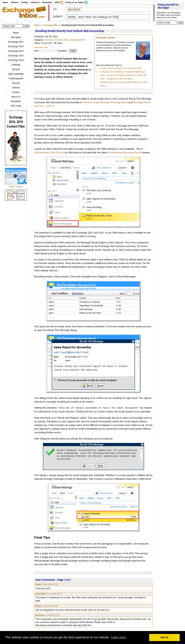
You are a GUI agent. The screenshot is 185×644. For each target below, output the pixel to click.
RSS (57, 2)
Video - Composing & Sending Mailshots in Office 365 (123, 75)
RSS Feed (16, 106)
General (16, 69)
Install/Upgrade (16, 78)
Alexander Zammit (106, 38)
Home (5, 2)
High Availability (16, 74)
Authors (15, 2)
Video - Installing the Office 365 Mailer (116, 79)
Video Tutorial (16, 187)
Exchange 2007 (16, 42)
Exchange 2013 (16, 51)
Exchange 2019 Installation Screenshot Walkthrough (123, 72)
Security (16, 83)
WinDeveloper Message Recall (124, 152)
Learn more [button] (118, 637)
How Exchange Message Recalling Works (105, 102)
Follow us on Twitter (75, 2)
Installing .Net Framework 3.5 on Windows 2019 (121, 68)
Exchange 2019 (16, 60)
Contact (25, 2)
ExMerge (16, 65)
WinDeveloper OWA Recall (49, 152)
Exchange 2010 (16, 46)
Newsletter (47, 2)
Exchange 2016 (16, 56)
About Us (35, 2)
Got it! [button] (165, 637)
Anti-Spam (16, 37)
